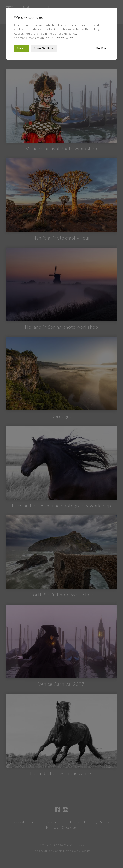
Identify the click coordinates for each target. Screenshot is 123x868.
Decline (101, 48)
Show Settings (44, 48)
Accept (22, 48)
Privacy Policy (63, 38)
